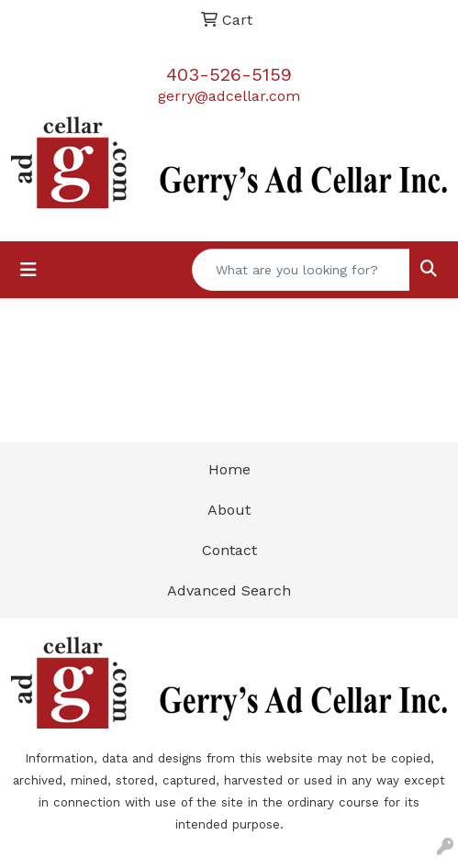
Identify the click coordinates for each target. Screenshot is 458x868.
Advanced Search (229, 590)
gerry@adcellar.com (229, 96)
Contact (229, 550)
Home (229, 469)
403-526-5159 (229, 74)
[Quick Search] (301, 270)
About (229, 510)
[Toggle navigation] (28, 270)
